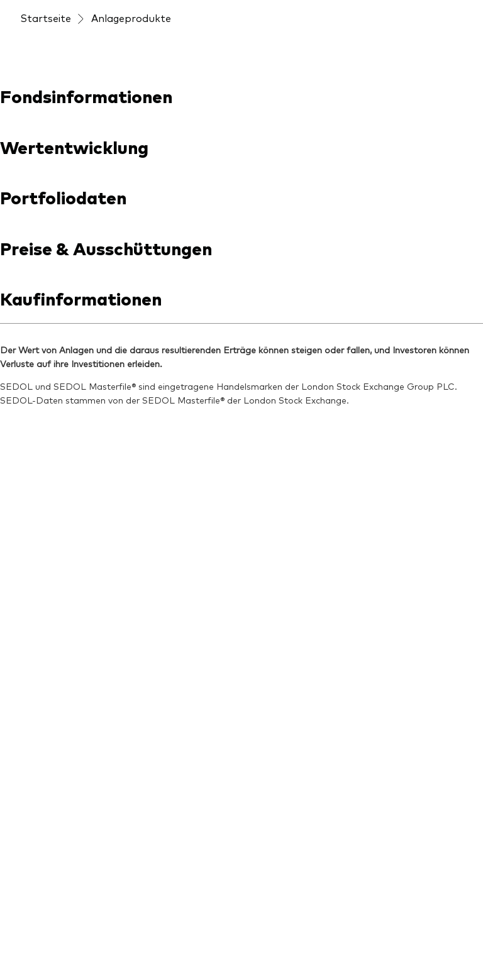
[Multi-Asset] (48, 725)
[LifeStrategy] (52, 796)
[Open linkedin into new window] (30, 425)
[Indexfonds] (48, 653)
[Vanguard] (65, 52)
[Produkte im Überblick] (68, 551)
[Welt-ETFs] (47, 749)
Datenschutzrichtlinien (397, 935)
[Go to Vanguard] (54, 854)
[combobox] (241, 258)
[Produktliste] (51, 581)
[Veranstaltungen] (257, 82)
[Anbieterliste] (52, 520)
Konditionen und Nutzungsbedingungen (161, 935)
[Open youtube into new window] (70, 425)
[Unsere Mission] (288, 506)
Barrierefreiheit (52, 950)
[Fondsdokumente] (64, 605)
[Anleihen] (41, 701)
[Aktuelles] (158, 506)
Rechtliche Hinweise (297, 935)
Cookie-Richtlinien (233, 950)
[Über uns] (276, 483)
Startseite (46, 113)
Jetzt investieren (413, 11)
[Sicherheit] (276, 530)
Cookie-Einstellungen (139, 950)
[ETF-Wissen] (165, 530)
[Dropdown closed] (55, 12)
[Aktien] (36, 677)
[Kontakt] (272, 554)
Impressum (43, 935)
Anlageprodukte (131, 113)
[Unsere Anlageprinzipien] (184, 561)
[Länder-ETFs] (52, 773)
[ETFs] (33, 629)
